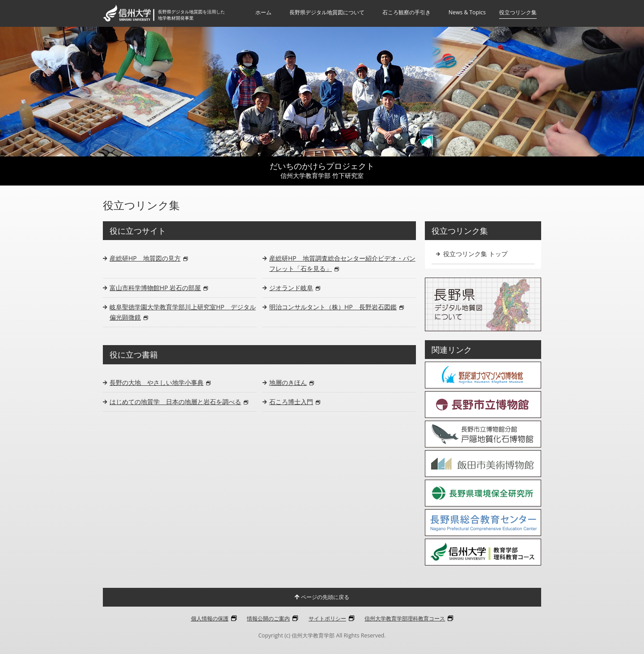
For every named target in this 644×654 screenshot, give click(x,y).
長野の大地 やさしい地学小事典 (160, 382)
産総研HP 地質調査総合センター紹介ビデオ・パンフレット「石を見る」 (342, 263)
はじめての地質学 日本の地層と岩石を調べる (179, 402)
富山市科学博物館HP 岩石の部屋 (159, 288)
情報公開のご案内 (268, 618)
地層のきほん (292, 382)
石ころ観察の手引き (407, 12)
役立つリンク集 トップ (472, 254)
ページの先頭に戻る (322, 597)
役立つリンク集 (518, 12)
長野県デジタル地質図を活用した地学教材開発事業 (195, 15)
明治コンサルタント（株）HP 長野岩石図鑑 (337, 307)
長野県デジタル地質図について (327, 12)
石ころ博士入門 (295, 402)
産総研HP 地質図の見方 (149, 258)
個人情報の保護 (210, 618)
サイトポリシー (327, 618)
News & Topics (467, 12)
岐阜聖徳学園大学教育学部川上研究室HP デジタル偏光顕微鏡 (183, 312)
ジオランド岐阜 (295, 288)
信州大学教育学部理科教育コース (405, 618)
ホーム (263, 12)
